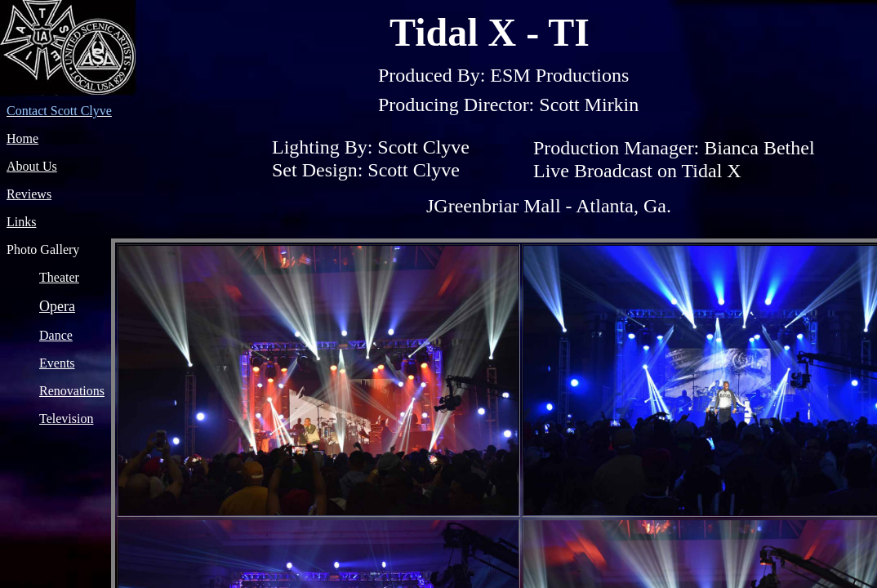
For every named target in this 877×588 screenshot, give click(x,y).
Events (57, 363)
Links (21, 222)
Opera (57, 306)
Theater (59, 277)
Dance (56, 335)
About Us (32, 166)
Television (66, 419)
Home (22, 138)
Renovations (72, 391)
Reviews (29, 194)
